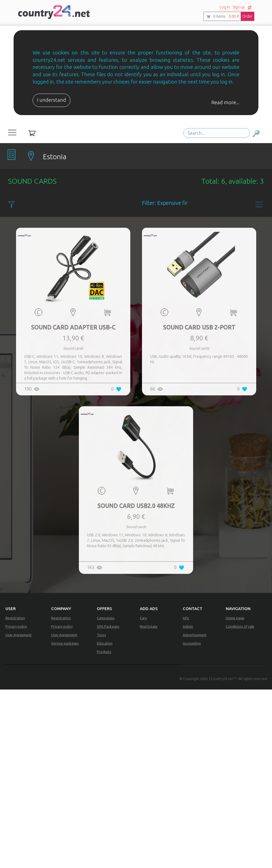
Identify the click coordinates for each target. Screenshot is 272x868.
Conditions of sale (240, 626)
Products (104, 652)
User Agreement (18, 635)
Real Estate (149, 626)
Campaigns (106, 618)
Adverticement (195, 635)
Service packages (65, 643)
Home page (235, 618)
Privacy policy (16, 626)
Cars (143, 618)
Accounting (192, 643)
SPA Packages (108, 626)
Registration (15, 618)
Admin (188, 626)
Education (105, 643)
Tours (101, 635)
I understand (52, 100)
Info (186, 618)
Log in (225, 7)
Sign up (239, 7)
